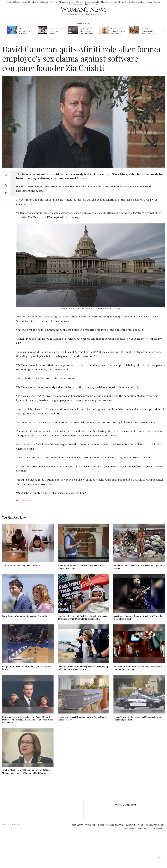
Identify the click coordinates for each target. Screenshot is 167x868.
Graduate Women (155, 825)
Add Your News (83, 24)
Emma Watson (153, 2)
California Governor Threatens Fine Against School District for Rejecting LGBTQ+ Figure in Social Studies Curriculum (28, 720)
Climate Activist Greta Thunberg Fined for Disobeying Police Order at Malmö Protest (83, 668)
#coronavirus (23, 500)
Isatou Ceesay (92, 4)
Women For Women (132, 828)
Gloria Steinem (76, 4)
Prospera (159, 828)
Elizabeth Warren (48, 2)
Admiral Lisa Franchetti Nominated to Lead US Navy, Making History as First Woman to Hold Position (26, 772)
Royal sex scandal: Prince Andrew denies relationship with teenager (57, 31)
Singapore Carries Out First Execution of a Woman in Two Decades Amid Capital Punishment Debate (82, 617)
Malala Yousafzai (137, 2)
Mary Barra (106, 2)
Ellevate (130, 825)
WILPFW (148, 828)
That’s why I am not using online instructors (22, 566)
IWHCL (140, 825)
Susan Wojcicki (92, 2)
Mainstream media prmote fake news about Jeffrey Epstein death (118, 31)
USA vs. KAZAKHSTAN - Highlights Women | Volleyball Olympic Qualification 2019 (26, 31)
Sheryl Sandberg (30, 2)
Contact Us (77, 825)
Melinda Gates (14, 2)
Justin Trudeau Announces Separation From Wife (25, 616)
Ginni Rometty (120, 2)
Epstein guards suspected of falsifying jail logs (87, 31)
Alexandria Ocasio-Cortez (71, 2)
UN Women (90, 825)
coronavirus (37, 436)
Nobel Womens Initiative (110, 825)
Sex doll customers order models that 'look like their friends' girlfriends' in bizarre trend (148, 31)
